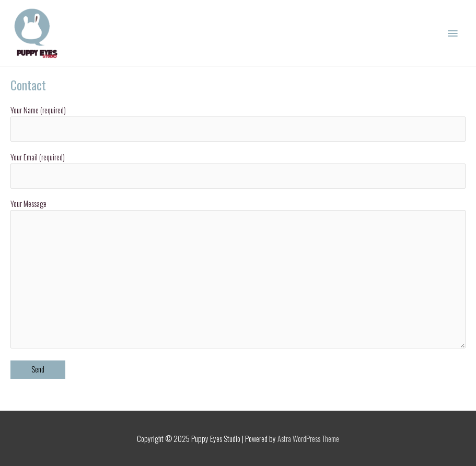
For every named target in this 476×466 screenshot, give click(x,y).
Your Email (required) (238, 170)
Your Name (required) (238, 123)
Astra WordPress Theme (308, 439)
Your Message (238, 275)
